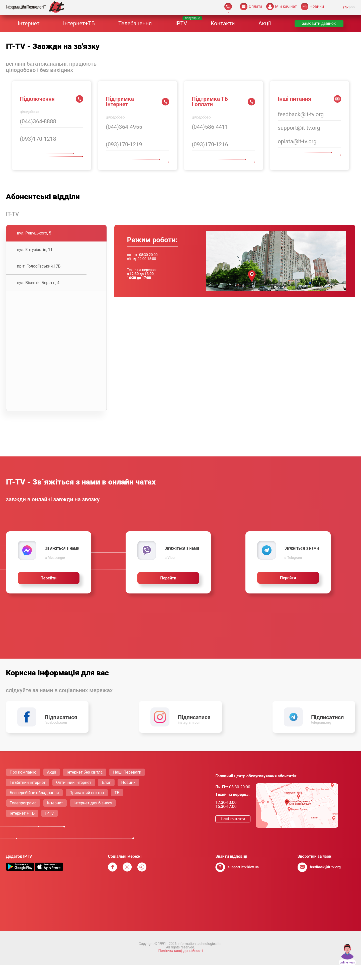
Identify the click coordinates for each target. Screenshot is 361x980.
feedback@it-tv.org (301, 114)
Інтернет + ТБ (22, 828)
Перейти (49, 578)
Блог (106, 798)
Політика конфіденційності (180, 966)
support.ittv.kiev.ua (243, 882)
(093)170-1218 (38, 139)
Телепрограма (23, 818)
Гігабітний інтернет (28, 798)
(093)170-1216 (210, 144)
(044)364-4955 (124, 127)
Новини (128, 798)
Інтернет (28, 23)
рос (352, 7)
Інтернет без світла (85, 787)
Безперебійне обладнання (34, 808)
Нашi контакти (233, 834)
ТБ (117, 808)
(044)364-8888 (38, 121)
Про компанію (23, 787)
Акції (265, 23)
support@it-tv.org (299, 128)
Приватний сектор (87, 808)
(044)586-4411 (210, 127)
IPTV (181, 23)
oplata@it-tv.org (297, 141)
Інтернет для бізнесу (93, 818)
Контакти (223, 23)
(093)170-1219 (124, 144)
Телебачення (135, 23)
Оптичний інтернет (74, 798)
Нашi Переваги (127, 787)
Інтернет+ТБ (79, 23)
